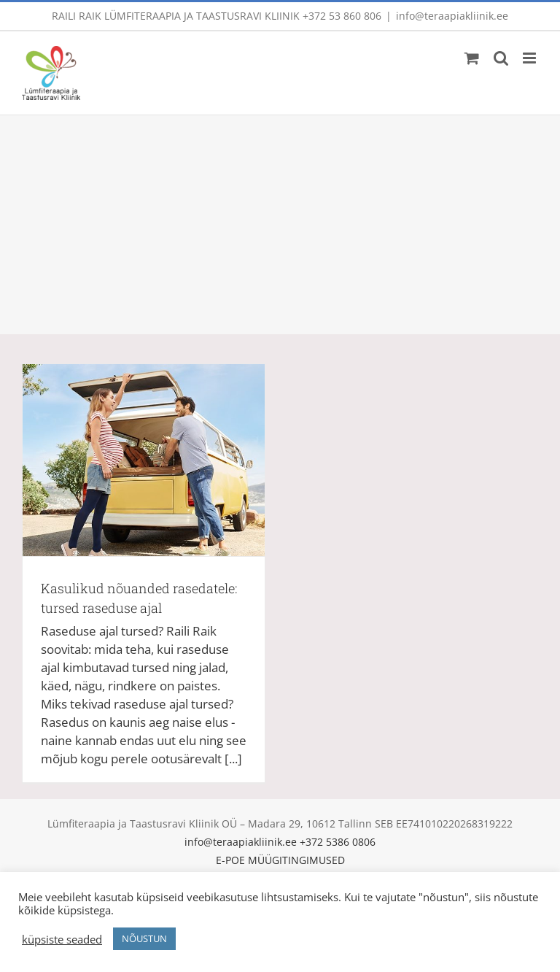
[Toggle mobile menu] (530, 58)
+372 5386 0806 (338, 842)
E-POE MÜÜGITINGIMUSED (280, 860)
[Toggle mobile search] (501, 58)
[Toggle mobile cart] (472, 58)
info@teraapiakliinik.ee (452, 16)
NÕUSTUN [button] (144, 938)
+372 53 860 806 (342, 16)
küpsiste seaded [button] (62, 939)
